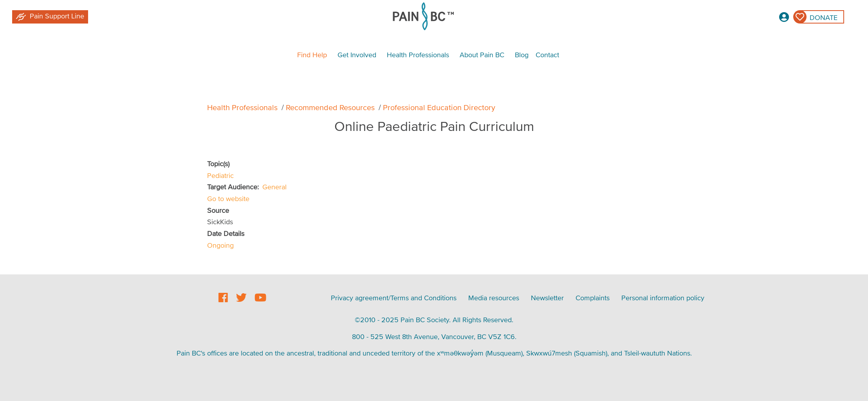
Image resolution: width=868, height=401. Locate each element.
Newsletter (547, 298)
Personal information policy (663, 298)
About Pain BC (482, 55)
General (274, 187)
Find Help (312, 55)
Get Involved (357, 55)
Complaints (593, 298)
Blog (522, 55)
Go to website (228, 199)
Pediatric (220, 175)
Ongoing (220, 245)
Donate (824, 17)
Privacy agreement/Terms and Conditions (394, 298)
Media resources (494, 298)
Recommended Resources (330, 107)
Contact (547, 55)
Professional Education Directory (439, 107)
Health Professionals (418, 55)
